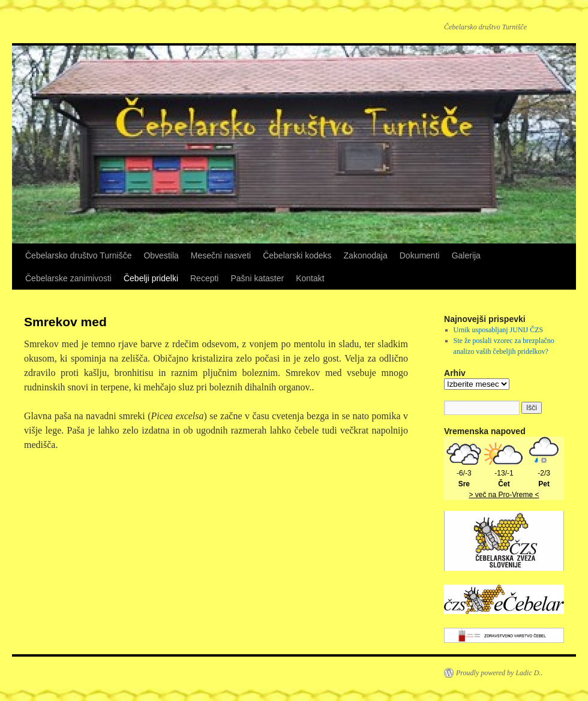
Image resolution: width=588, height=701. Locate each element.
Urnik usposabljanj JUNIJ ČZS (499, 330)
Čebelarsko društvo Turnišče (78, 255)
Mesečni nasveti (221, 255)
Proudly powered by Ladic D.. (499, 673)
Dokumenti (420, 255)
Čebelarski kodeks (297, 255)
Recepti (204, 278)
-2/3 (544, 473)
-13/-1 (504, 473)
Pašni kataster (257, 278)
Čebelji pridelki (151, 278)
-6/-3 (464, 473)
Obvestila (161, 255)
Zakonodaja (366, 255)
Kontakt (310, 278)
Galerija (466, 255)
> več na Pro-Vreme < (504, 495)
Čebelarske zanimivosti (68, 278)
